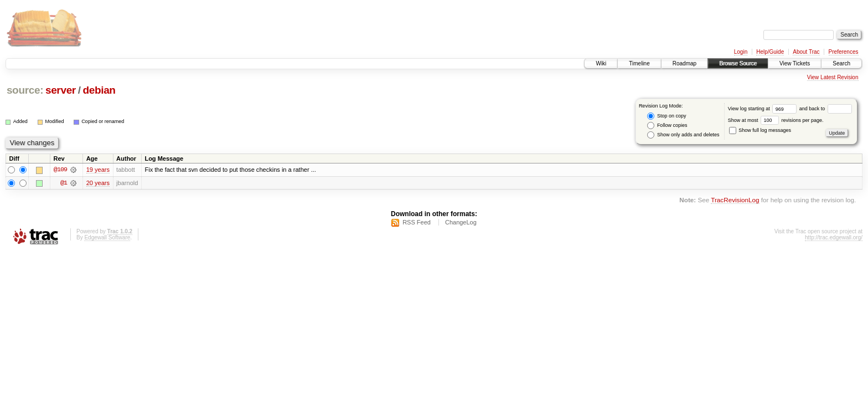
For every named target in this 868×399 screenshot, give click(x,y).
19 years (98, 170)
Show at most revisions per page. (776, 120)
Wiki (601, 63)
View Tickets (795, 63)
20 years (98, 183)
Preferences (844, 52)
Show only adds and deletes (683, 135)
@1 (64, 183)
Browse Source (738, 63)
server (61, 90)
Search (841, 63)
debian (99, 90)
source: (25, 90)
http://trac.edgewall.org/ (834, 237)
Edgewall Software (107, 237)
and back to (826, 109)
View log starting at (764, 109)
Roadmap (684, 63)
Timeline (639, 63)
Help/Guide (770, 52)
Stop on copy (666, 116)
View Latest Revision (833, 77)
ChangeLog (461, 222)
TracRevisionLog (735, 200)
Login (741, 52)
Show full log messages (760, 130)
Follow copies (667, 126)
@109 (60, 170)
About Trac (806, 52)
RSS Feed (417, 222)
